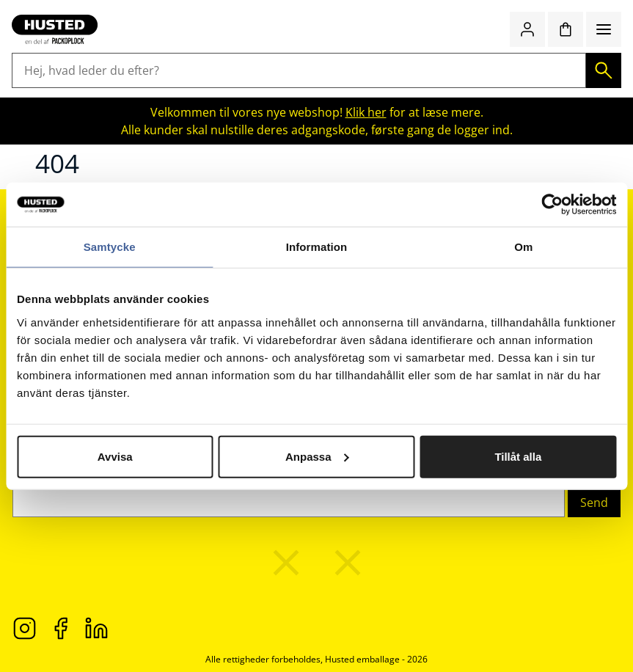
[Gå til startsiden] (55, 29)
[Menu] (604, 29)
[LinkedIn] (96, 627)
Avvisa (115, 456)
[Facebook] (61, 627)
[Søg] (604, 70)
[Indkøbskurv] (566, 29)
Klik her (366, 112)
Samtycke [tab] (110, 247)
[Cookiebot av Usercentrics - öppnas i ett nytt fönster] (552, 205)
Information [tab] (317, 247)
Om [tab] (523, 247)
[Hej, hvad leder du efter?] (299, 70)
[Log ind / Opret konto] (527, 29)
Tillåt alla (518, 456)
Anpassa (317, 456)
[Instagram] (25, 627)
